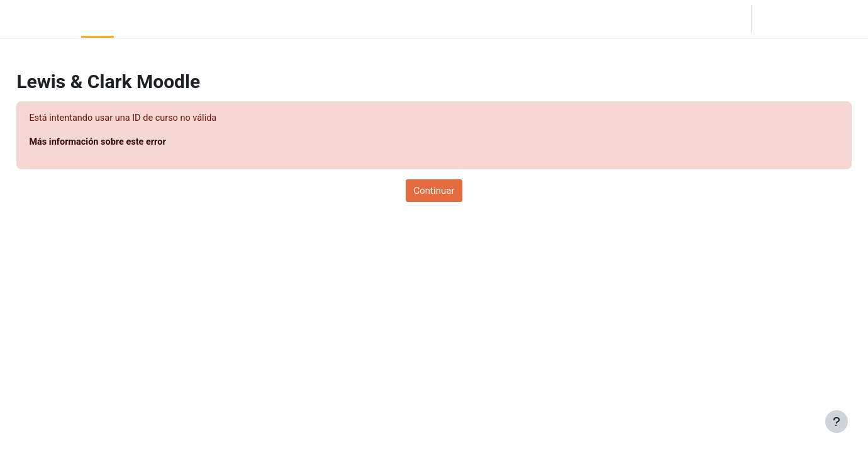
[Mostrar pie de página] (837, 422)
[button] (676, 19)
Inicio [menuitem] (97, 19)
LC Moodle (38, 19)
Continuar (434, 191)
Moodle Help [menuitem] (232, 19)
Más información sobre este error (128, 143)
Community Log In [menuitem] (157, 19)
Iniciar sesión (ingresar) (809, 19)
